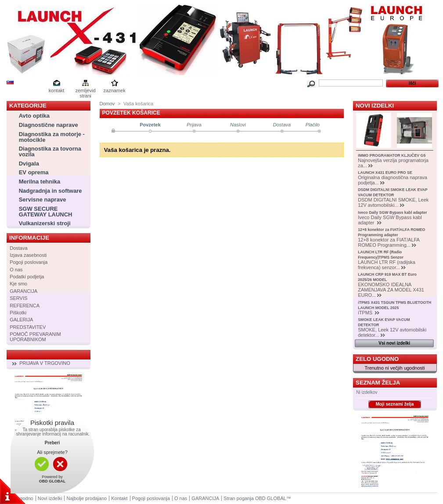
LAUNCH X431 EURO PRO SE (385, 173)
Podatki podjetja (27, 277)
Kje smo (18, 284)
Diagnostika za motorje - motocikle (52, 137)
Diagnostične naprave (49, 125)
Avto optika (34, 116)
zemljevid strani (86, 91)
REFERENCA (25, 306)
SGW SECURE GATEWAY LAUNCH (46, 212)
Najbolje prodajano (86, 498)
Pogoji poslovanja (29, 262)
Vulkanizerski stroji (45, 223)
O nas (16, 270)
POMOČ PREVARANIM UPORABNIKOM (35, 337)
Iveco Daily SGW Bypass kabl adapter (392, 212)
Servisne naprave (43, 200)
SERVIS (18, 298)
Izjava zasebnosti (28, 255)
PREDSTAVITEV (28, 327)
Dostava (18, 248)
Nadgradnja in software (50, 191)
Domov (107, 104)
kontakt (56, 90)
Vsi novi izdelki (394, 343)
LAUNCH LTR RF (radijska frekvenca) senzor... (387, 265)
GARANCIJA (23, 291)
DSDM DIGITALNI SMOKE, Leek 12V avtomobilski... (393, 202)
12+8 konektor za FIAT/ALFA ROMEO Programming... (389, 242)
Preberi (52, 443)
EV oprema (34, 172)
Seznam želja (378, 383)
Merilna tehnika (40, 182)
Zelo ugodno (377, 359)
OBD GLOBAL (271, 498)
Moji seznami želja (395, 404)
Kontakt (119, 498)
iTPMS (366, 313)
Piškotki (18, 313)
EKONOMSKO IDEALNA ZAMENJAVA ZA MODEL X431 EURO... (391, 290)
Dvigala (29, 164)
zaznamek (115, 90)
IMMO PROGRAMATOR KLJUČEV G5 (392, 155)
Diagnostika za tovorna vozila (50, 151)
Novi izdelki (375, 106)
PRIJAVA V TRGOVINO (45, 363)
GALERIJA (21, 320)
